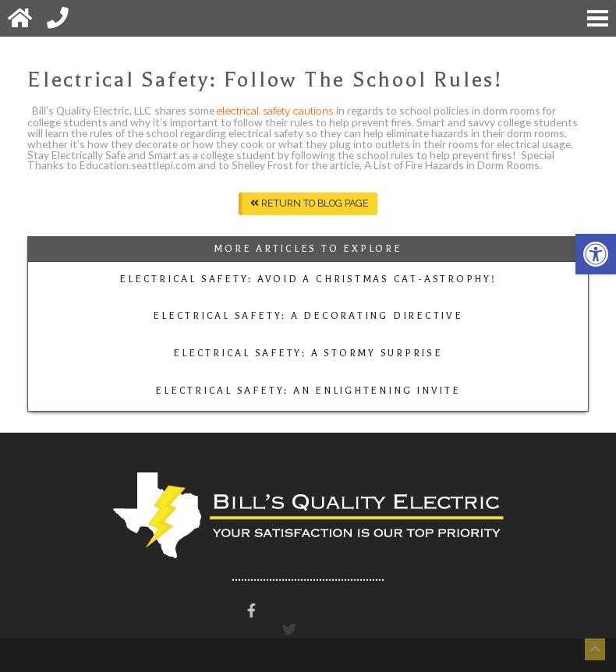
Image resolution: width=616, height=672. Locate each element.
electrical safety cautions (276, 111)
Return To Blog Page (310, 203)
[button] (596, 254)
